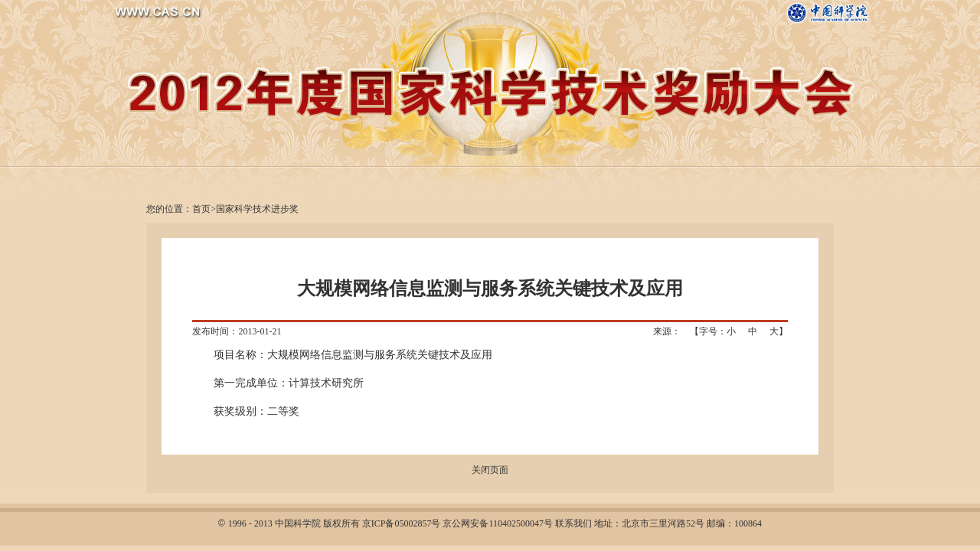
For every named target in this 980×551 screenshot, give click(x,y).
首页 (201, 209)
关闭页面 (490, 470)
